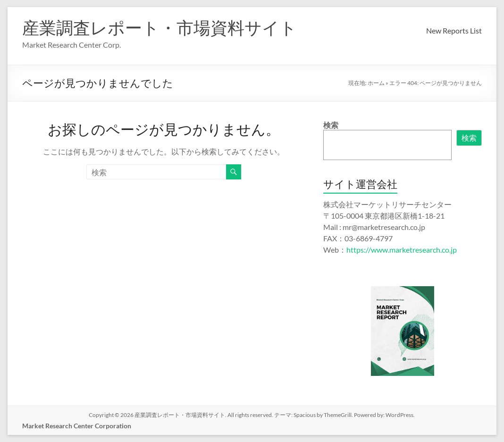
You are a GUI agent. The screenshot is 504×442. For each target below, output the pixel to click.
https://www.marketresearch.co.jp (402, 250)
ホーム (376, 83)
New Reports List (454, 30)
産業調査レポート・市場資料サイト (160, 27)
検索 (331, 125)
